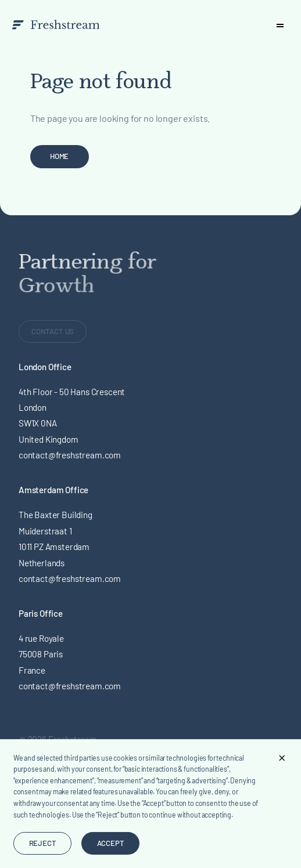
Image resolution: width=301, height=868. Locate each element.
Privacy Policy (45, 789)
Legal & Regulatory (54, 756)
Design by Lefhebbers (58, 841)
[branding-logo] (55, 25)
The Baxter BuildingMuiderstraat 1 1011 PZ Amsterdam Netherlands (55, 538)
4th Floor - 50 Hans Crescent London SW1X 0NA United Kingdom (72, 415)
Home (59, 156)
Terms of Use (43, 772)
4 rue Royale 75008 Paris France (41, 654)
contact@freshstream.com (70, 455)
